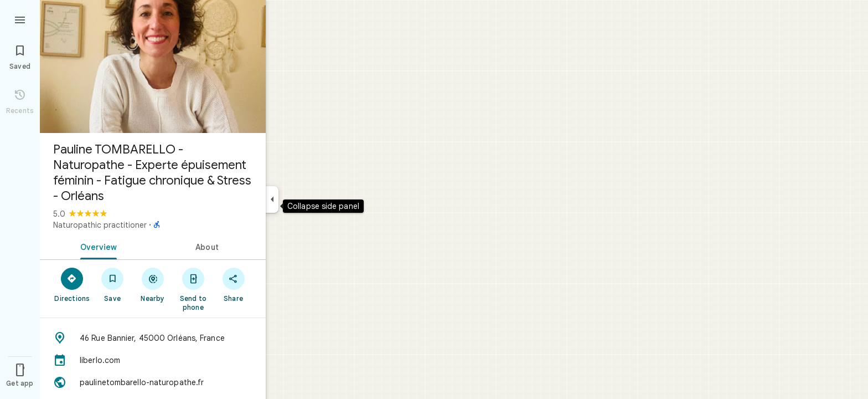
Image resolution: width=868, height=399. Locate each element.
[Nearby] (153, 284)
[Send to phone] (193, 289)
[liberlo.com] (153, 360)
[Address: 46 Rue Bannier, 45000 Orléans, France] (153, 338)
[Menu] (20, 19)
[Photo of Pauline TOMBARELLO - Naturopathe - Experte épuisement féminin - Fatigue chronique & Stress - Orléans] (153, 66)
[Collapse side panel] (272, 199)
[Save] (113, 284)
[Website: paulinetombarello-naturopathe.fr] (153, 382)
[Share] (233, 284)
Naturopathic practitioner (100, 225)
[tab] (96, 246)
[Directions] (72, 284)
